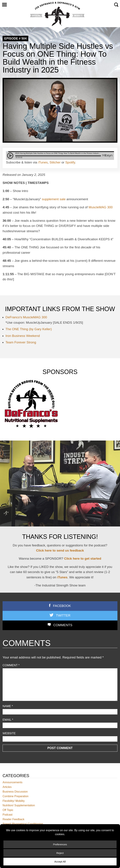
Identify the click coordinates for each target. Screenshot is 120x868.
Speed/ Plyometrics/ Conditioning (23, 824)
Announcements (13, 782)
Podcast (8, 815)
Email (8, 720)
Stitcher (55, 162)
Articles (7, 787)
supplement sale (54, 199)
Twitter (63, 615)
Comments (63, 625)
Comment (11, 665)
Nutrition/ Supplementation (19, 806)
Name (8, 706)
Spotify (70, 162)
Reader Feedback (13, 819)
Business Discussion (15, 792)
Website (9, 733)
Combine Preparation (16, 796)
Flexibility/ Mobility (14, 801)
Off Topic (8, 810)
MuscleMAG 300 (101, 207)
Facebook (62, 606)
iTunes (43, 162)
